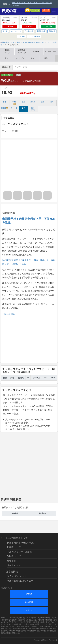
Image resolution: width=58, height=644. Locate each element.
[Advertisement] (29, 339)
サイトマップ (14, 565)
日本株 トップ (14, 547)
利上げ (5, 108)
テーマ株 (21, 36)
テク (24, 108)
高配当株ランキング (22, 51)
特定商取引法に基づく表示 (20, 581)
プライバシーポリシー (18, 576)
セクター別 (20, 58)
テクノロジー (7, 75)
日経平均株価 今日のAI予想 (20, 543)
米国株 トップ (14, 556)
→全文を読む (9, 314)
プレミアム (35, 10)
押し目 (46, 10)
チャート (14, 108)
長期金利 (52, 31)
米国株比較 (41, 31)
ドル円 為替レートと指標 (19, 552)
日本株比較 (29, 31)
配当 (6, 58)
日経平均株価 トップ (17, 538)
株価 (5, 102)
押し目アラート (51, 51)
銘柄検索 (36, 51)
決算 (33, 58)
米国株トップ (7, 51)
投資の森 (9, 11)
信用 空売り (33, 109)
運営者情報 (12, 572)
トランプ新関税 (34, 36)
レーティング (16, 31)
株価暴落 (11, 561)
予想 (14, 103)
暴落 (46, 58)
